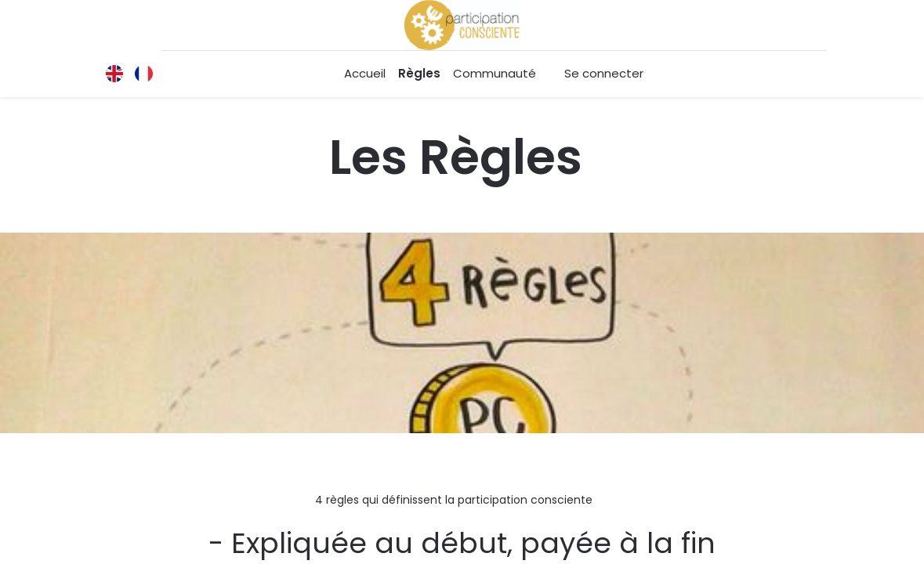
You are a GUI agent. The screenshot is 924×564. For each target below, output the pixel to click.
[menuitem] (365, 74)
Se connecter (604, 73)
